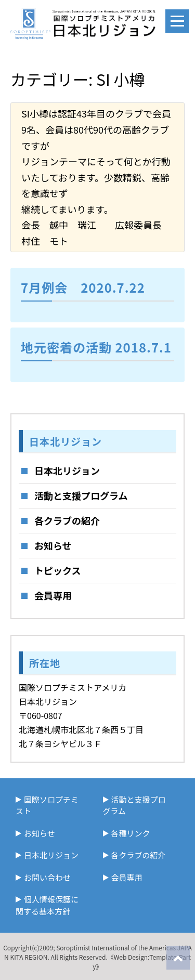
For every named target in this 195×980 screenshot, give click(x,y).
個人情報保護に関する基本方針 (47, 905)
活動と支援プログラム (81, 495)
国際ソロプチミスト (47, 805)
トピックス (57, 570)
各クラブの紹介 (67, 520)
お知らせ (53, 545)
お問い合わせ (47, 877)
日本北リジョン (67, 471)
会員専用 (53, 595)
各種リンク (131, 833)
